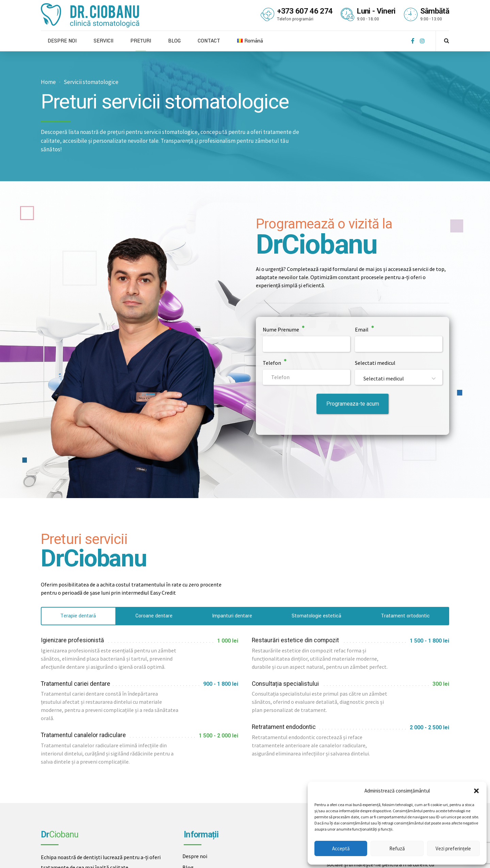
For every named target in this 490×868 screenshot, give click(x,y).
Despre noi (195, 856)
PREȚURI (141, 41)
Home (48, 82)
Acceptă (341, 848)
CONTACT (209, 41)
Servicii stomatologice (91, 82)
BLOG (174, 41)
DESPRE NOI (62, 41)
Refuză (397, 848)
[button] (476, 791)
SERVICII (103, 41)
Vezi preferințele (453, 848)
